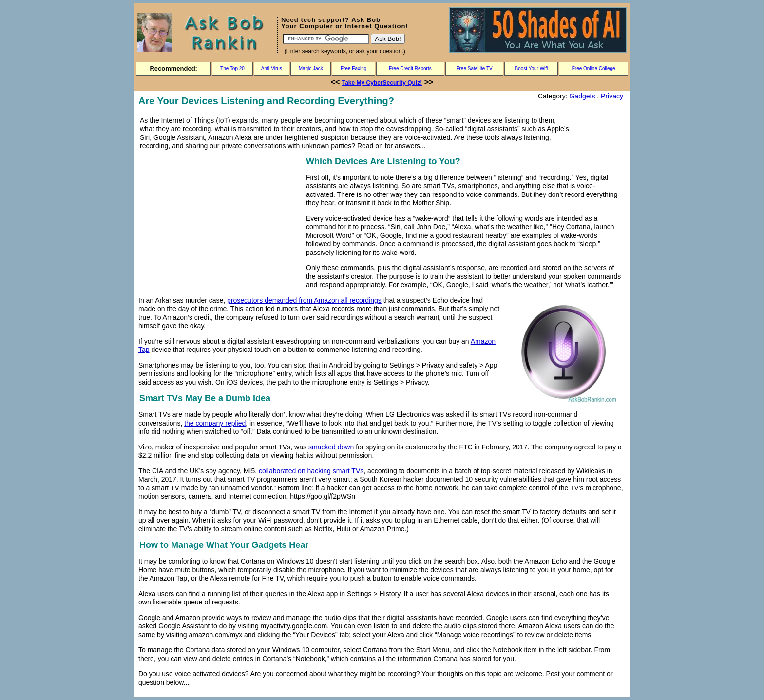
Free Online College (594, 68)
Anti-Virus (272, 68)
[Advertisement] (220, 223)
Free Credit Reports (410, 68)
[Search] (326, 39)
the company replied (215, 423)
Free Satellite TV (474, 68)
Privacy (612, 96)
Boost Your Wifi (532, 68)
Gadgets (582, 96)
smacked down (331, 447)
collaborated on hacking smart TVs (311, 471)
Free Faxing (353, 68)
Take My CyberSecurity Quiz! (382, 83)
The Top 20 (232, 68)
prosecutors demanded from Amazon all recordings (304, 300)
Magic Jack (311, 68)
